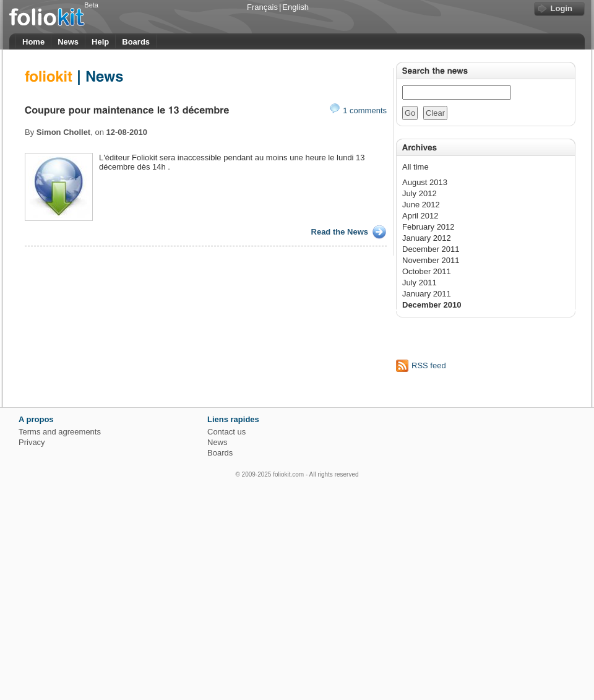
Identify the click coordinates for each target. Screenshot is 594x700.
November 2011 (431, 260)
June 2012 (421, 205)
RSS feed (429, 365)
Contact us (226, 432)
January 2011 (427, 294)
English (295, 7)
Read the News (340, 232)
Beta (91, 5)
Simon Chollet (63, 132)
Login (562, 8)
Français (262, 7)
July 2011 (420, 283)
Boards (136, 42)
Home (33, 42)
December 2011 (431, 249)
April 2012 (420, 216)
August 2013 (425, 182)
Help (100, 42)
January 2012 (427, 238)
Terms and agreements (60, 432)
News (68, 42)
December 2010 (432, 305)
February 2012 (428, 227)
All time (415, 167)
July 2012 (420, 193)
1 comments (358, 110)
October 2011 (427, 271)
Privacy (32, 442)
